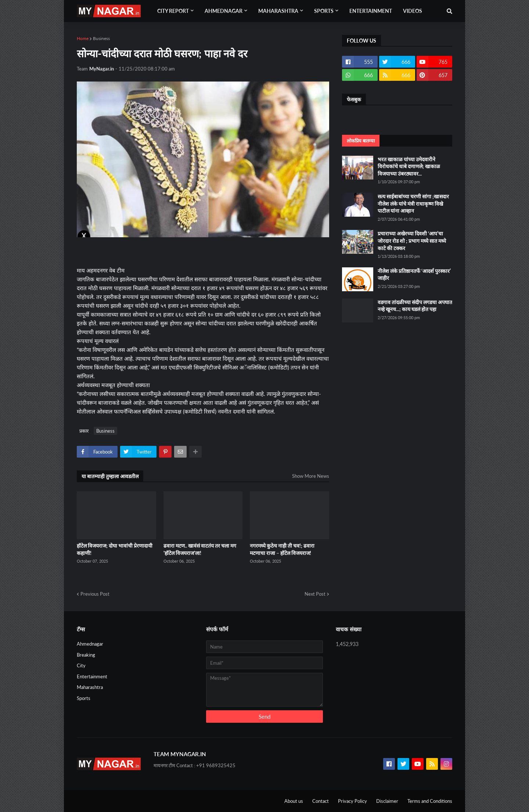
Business (101, 38)
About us (294, 801)
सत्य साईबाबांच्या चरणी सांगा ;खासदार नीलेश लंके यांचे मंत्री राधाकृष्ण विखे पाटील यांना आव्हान (413, 203)
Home (83, 38)
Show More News (311, 476)
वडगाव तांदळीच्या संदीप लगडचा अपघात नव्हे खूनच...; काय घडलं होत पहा (415, 306)
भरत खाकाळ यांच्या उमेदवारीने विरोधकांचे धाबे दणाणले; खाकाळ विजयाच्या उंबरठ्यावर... (409, 166)
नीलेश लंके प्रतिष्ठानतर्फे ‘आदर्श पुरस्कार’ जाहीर (414, 275)
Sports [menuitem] (324, 11)
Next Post (315, 594)
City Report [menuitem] (173, 11)
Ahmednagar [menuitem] (224, 11)
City (81, 665)
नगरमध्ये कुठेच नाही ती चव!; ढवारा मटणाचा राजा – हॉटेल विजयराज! (282, 549)
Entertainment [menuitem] (371, 11)
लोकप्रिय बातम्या (361, 141)
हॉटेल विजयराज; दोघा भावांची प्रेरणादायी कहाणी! (115, 549)
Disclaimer (387, 801)
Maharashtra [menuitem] (278, 11)
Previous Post (95, 594)
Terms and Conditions (430, 801)
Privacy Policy (352, 801)
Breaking (86, 655)
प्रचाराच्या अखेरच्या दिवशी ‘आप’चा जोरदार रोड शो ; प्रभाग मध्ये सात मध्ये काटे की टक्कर (412, 241)
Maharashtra (90, 687)
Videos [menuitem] (413, 11)
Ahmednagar (90, 644)
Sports (84, 698)
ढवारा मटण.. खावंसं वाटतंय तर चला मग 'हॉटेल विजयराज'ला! (200, 549)
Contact (321, 801)
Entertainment (92, 676)
